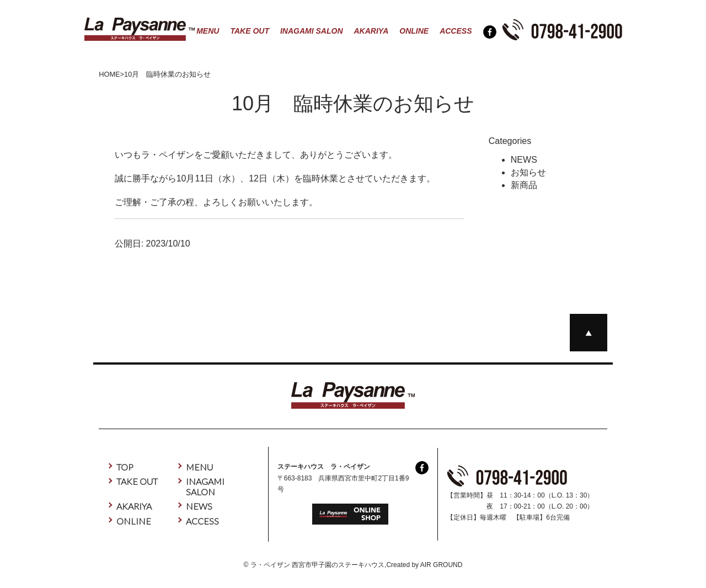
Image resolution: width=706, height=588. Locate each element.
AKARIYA (371, 31)
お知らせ (528, 172)
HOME (109, 74)
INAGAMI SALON (312, 31)
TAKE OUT (250, 31)
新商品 (524, 185)
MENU (208, 31)
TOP (125, 467)
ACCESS (456, 31)
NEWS (524, 160)
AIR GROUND (442, 565)
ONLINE (414, 31)
